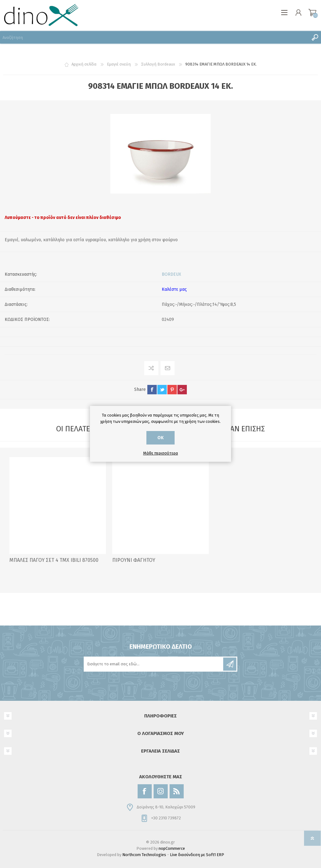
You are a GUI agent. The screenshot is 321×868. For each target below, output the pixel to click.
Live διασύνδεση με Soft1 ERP (197, 855)
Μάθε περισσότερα (161, 453)
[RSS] (177, 791)
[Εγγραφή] (154, 664)
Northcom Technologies (144, 855)
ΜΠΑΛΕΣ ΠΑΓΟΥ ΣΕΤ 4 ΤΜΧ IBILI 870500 (54, 560)
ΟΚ (160, 438)
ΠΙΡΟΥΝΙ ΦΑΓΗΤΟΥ (134, 560)
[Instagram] (161, 791)
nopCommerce (172, 848)
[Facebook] (145, 791)
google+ (182, 390)
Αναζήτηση (315, 37)
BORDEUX (171, 274)
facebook (152, 390)
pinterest (172, 390)
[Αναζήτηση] (154, 37)
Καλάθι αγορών (312, 13)
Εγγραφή (230, 664)
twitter (162, 390)
